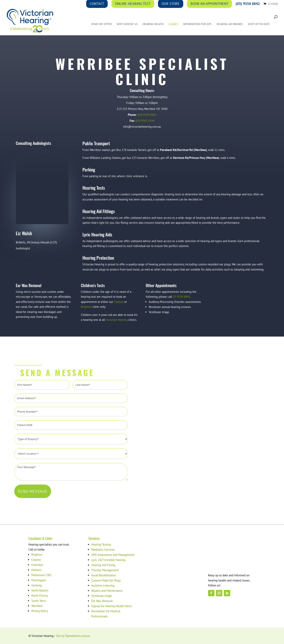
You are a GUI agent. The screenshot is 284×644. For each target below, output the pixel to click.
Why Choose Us (127, 25)
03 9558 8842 (181, 297)
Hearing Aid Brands (230, 25)
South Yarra (38, 601)
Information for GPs (197, 25)
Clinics (173, 25)
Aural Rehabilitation (104, 575)
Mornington (39, 580)
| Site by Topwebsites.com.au (72, 636)
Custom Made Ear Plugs (106, 580)
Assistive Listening (103, 585)
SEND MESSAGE (33, 491)
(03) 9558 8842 (147, 115)
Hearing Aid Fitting (103, 565)
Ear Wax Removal (102, 601)
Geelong (37, 585)
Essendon (37, 565)
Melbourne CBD (41, 575)
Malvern (36, 570)
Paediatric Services (103, 550)
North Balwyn (40, 590)
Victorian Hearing (117, 320)
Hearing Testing (101, 544)
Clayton (119, 302)
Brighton (86, 307)
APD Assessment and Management (113, 555)
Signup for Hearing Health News (112, 606)
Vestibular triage (102, 596)
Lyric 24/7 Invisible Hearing (108, 560)
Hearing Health (153, 25)
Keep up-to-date (259, 25)
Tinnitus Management (105, 570)
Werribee (37, 606)
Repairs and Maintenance (107, 591)
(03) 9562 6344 (145, 121)
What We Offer (101, 25)
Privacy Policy (40, 611)
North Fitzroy (40, 596)
